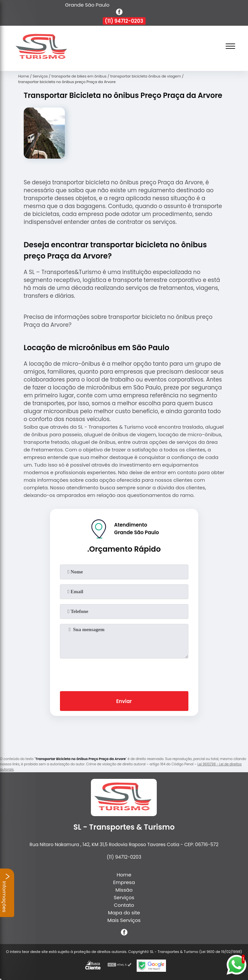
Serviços (124, 897)
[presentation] (124, 673)
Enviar (124, 701)
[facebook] (119, 13)
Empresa (124, 882)
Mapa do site (124, 913)
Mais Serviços (124, 920)
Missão (124, 890)
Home (124, 875)
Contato (124, 905)
